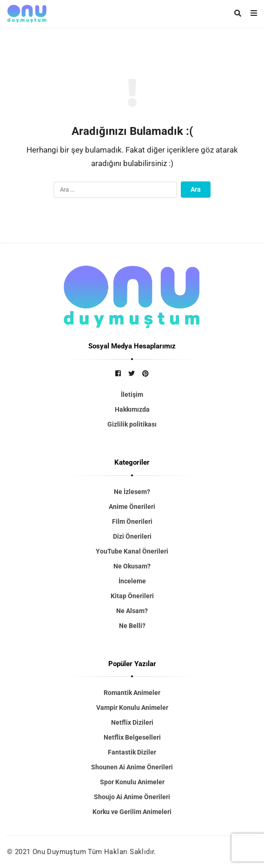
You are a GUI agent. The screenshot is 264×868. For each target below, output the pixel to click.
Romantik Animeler (132, 693)
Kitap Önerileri (132, 596)
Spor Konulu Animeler (132, 782)
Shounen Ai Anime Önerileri (132, 767)
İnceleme (132, 581)
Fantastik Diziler (132, 752)
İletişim (132, 394)
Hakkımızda (132, 409)
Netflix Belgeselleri (132, 737)
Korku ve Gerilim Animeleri (132, 812)
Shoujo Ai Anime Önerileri (132, 797)
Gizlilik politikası (132, 424)
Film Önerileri (132, 521)
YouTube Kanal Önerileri (132, 551)
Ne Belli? (132, 626)
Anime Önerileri (132, 507)
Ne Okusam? (132, 566)
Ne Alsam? (132, 611)
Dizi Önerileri (132, 536)
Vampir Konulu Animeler (132, 708)
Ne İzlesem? (132, 492)
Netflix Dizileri (132, 722)
